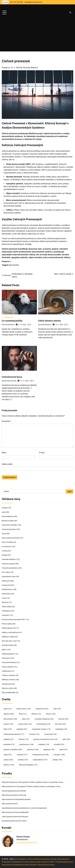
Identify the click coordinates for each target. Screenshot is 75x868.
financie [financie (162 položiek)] (63, 719)
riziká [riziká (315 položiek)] (8, 755)
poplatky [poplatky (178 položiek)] (44, 744)
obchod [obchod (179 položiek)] (23, 739)
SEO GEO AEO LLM (9, 641)
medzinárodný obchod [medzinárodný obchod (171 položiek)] (14, 734)
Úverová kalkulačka (22, 812)
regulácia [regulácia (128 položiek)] (49, 750)
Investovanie (6, 585)
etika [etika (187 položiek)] (26, 719)
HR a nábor (6, 572)
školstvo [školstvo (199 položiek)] (9, 765)
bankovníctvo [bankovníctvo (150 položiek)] (24, 709)
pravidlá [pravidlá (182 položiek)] (59, 744)
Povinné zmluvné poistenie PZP (13, 620)
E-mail (42, 453)
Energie (4, 555)
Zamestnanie (7, 684)
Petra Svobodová (8, 325)
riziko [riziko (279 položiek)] (63, 750)
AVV (17, 804)
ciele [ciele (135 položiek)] (57, 709)
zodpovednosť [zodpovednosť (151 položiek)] (40, 760)
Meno (4, 453)
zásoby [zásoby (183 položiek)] (57, 760)
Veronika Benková (30, 68)
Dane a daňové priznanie (11, 538)
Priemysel (25, 817)
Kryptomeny (6, 594)
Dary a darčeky (7, 542)
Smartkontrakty (8, 645)
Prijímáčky (6, 862)
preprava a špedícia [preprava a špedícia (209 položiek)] (13, 750)
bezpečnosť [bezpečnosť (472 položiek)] (42, 709)
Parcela (24, 795)
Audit (4, 512)
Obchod (5, 602)
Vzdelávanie (6, 671)
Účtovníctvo (6, 658)
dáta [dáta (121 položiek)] (23, 714)
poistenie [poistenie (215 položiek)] (9, 744)
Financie (26, 862)
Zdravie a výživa (8, 688)
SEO (16, 859)
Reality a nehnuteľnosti (10, 632)
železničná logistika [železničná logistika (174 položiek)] (28, 765)
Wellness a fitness (8, 680)
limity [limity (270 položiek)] (8, 729)
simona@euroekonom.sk (27, 842)
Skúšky (33, 865)
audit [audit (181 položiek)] (8, 709)
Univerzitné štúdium (9, 662)
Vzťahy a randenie (8, 675)
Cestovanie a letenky (9, 525)
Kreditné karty (7, 589)
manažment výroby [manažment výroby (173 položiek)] (41, 729)
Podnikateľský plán (64, 862)
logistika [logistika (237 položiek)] (22, 729)
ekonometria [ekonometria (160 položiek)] (10, 719)
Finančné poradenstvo (10, 568)
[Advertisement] (37, 35)
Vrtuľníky (36, 859)
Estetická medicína (9, 559)
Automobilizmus (8, 516)
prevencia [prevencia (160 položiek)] (33, 750)
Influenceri (6, 581)
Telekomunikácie (8, 654)
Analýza (5, 508)
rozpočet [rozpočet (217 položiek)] (22, 755)
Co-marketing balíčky (12, 321)
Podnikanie (6, 611)
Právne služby (7, 624)
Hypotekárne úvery (9, 576)
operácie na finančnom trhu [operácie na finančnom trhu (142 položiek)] (46, 739)
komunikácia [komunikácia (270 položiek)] (43, 724)
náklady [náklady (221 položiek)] (9, 739)
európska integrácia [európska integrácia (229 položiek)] (44, 719)
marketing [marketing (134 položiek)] (61, 729)
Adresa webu (7, 464)
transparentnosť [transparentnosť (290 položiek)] (41, 755)
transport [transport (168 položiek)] (59, 755)
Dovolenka (50, 865)
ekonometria (14, 265)
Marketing (9, 317)
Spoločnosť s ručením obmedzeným (34, 808)
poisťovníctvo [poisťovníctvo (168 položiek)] (26, 744)
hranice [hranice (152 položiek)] (8, 724)
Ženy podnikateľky (8, 693)
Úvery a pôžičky (7, 667)
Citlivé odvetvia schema (49, 321)
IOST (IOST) (22, 821)
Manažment (63, 859)
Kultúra (26, 865)
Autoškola (45, 859)
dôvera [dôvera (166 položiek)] (51, 714)
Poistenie (5, 615)
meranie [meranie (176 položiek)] (34, 734)
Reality (54, 859)
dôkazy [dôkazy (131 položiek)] (36, 714)
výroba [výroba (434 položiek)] (8, 760)
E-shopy (5, 551)
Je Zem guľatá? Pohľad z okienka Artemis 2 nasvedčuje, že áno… (41, 782)
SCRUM (23, 791)
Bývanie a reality (8, 521)
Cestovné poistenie (9, 529)
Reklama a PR (25, 859)
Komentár (6, 421)
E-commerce (6, 547)
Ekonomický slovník (9, 381)
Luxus (4, 598)
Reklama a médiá (8, 637)
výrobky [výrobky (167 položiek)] (23, 760)
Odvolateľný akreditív (23, 799)
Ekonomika (36, 862)
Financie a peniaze (8, 564)
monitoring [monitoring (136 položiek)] (50, 734)
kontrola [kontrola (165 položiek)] (60, 724)
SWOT (4, 650)
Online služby (7, 607)
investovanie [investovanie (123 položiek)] (25, 724)
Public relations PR (9, 628)
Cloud (4, 534)
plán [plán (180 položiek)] (66, 739)
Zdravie (45, 862)
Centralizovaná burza (12, 377)
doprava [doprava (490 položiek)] (9, 714)
